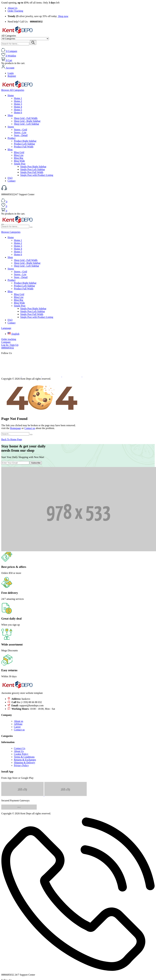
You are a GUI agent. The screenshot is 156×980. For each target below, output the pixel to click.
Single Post (20, 164)
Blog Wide (19, 161)
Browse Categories (11, 232)
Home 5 (18, 110)
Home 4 (18, 107)
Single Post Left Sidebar (33, 169)
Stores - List (20, 132)
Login (11, 73)
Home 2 (18, 101)
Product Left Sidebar (24, 144)
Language (6, 328)
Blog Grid (19, 152)
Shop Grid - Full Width (26, 118)
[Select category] (25, 39)
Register (12, 76)
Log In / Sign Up (10, 345)
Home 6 (18, 112)
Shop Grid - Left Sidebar (27, 124)
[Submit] (33, 43)
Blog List (19, 155)
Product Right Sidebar (25, 141)
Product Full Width (24, 147)
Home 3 (18, 104)
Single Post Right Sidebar (33, 167)
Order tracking (9, 339)
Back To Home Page (12, 439)
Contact (12, 181)
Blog (10, 149)
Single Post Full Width (32, 172)
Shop (10, 115)
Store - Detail (21, 135)
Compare (6, 342)
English (13, 334)
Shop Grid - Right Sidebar (27, 121)
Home (11, 95)
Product (12, 138)
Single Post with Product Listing (37, 175)
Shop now (63, 16)
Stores (11, 127)
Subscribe (36, 463)
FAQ (10, 178)
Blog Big (19, 158)
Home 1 (18, 98)
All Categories (13, 90)
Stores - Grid (20, 130)
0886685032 (8, 348)
